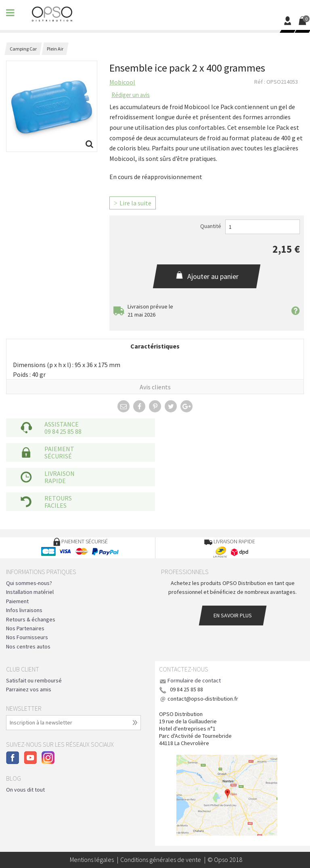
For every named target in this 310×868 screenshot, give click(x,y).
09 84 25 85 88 (63, 431)
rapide (55, 481)
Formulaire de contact (194, 680)
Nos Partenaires (25, 628)
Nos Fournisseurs (27, 637)
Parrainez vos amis (29, 689)
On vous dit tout (25, 790)
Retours (58, 498)
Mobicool (122, 82)
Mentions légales (92, 860)
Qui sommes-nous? (29, 583)
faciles (56, 505)
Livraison (60, 473)
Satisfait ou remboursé (34, 680)
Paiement (59, 449)
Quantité (211, 226)
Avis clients (155, 387)
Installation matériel (30, 592)
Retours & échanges (31, 619)
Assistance (62, 424)
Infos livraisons (24, 610)
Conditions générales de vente (161, 860)
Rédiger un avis (131, 95)
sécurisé (58, 456)
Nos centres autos (28, 646)
